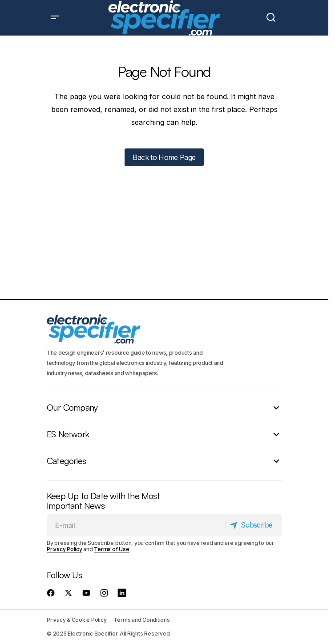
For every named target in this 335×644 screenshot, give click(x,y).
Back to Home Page (164, 157)
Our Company (72, 408)
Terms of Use (111, 549)
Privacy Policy (65, 549)
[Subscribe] (253, 525)
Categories (66, 461)
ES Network (68, 434)
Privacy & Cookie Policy (77, 620)
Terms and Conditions (141, 620)
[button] (55, 18)
